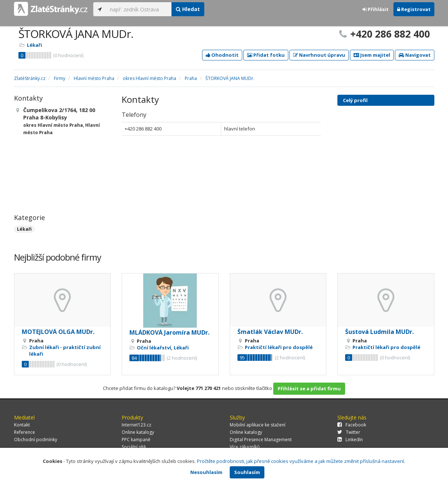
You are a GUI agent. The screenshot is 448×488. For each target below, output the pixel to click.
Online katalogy (138, 432)
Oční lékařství (154, 348)
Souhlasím (247, 472)
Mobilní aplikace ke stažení (258, 425)
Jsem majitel (372, 55)
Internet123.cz (136, 425)
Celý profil (355, 100)
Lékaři (34, 45)
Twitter (349, 432)
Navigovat (415, 55)
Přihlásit (376, 9)
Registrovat (414, 9)
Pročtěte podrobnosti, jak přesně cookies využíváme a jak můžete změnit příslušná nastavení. (301, 461)
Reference (25, 432)
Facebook (352, 425)
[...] (139, 9)
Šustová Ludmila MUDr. (379, 332)
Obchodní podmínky (36, 440)
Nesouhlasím (206, 472)
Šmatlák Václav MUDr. (270, 332)
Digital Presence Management (261, 440)
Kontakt (22, 425)
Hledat (188, 9)
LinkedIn (350, 440)
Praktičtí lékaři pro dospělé (279, 347)
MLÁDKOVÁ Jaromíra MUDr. (169, 332)
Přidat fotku (266, 55)
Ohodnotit (222, 55)
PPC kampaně (136, 440)
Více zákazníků (245, 447)
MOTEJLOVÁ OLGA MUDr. (58, 332)
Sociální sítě (134, 447)
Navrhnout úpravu (319, 55)
